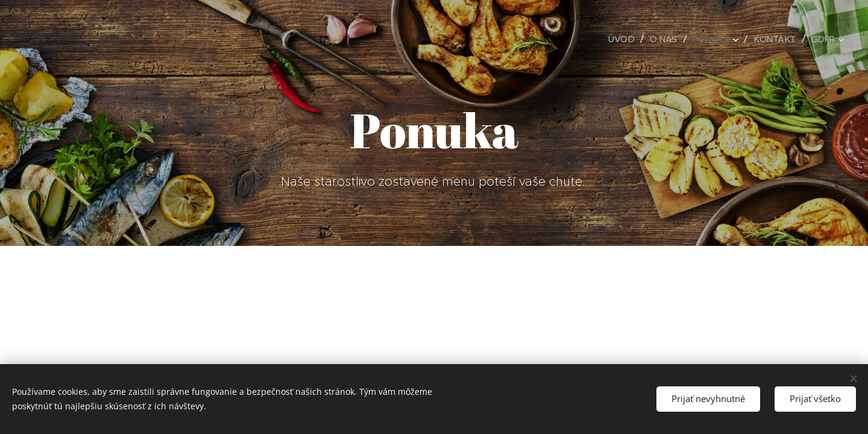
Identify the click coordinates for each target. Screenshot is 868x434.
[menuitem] (618, 39)
